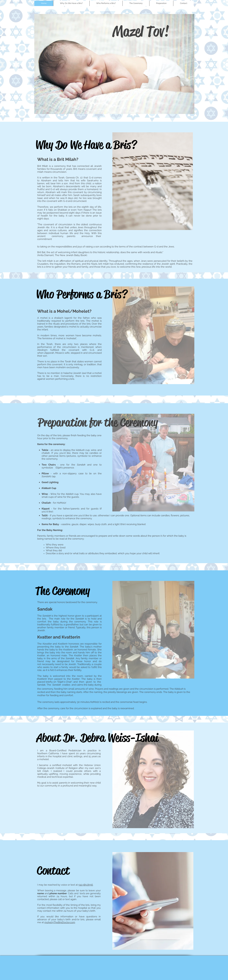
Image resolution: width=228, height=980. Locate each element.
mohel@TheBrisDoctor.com (60, 922)
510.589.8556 (86, 885)
